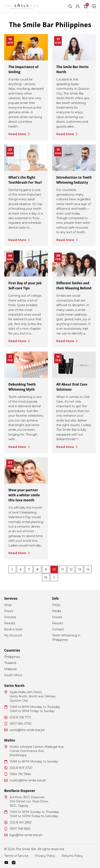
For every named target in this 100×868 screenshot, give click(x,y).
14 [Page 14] (88, 569)
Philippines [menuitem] (12, 657)
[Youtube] (6, 863)
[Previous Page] (12, 569)
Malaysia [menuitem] (10, 669)
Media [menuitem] (57, 611)
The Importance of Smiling (23, 69)
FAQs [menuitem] (56, 605)
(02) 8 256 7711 (20, 717)
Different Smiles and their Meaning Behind (74, 286)
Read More (17, 134)
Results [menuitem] (10, 623)
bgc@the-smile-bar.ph (26, 835)
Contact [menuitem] (58, 629)
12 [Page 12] (71, 569)
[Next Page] (54, 577)
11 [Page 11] (63, 569)
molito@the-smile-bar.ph (28, 780)
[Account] (78, 6)
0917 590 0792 (21, 724)
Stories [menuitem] (57, 617)
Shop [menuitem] (8, 605)
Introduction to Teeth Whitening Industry (74, 180)
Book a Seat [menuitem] (13, 629)
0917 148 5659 (20, 829)
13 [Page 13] (80, 569)
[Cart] (85, 6)
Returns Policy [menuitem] (72, 856)
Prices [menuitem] (9, 611)
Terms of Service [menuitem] (16, 856)
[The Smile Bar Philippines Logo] (22, 6)
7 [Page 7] (29, 569)
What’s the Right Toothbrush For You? (25, 180)
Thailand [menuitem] (10, 663)
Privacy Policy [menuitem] (45, 856)
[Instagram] (14, 863)
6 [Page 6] (21, 569)
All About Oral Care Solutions (72, 387)
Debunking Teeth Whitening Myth (22, 387)
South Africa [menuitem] (13, 675)
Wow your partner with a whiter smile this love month (24, 495)
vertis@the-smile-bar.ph (27, 730)
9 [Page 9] (46, 569)
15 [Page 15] (46, 577)
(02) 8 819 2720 (21, 768)
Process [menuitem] (10, 617)
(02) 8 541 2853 (21, 822)
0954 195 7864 (20, 774)
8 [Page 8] (37, 569)
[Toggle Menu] (94, 6)
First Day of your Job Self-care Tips (25, 286)
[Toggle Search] (70, 6)
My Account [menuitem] (13, 635)
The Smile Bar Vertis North (72, 69)
